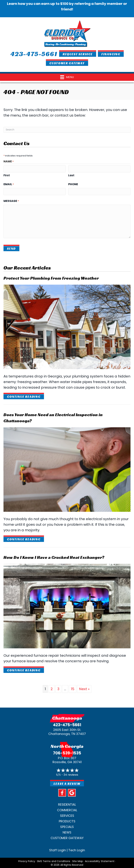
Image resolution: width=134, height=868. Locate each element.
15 (73, 688)
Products (67, 821)
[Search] (67, 130)
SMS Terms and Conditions (54, 861)
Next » (84, 688)
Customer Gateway (67, 837)
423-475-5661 (67, 724)
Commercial (67, 809)
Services (67, 815)
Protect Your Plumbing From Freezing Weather (51, 277)
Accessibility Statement (100, 861)
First (7, 175)
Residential (67, 804)
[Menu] (67, 77)
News (67, 832)
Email (9, 184)
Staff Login (57, 849)
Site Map (78, 861)
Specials (67, 826)
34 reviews (71, 774)
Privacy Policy (27, 861)
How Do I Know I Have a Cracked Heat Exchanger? (54, 557)
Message (11, 200)
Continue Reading (24, 396)
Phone (73, 184)
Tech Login (77, 849)
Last (71, 175)
